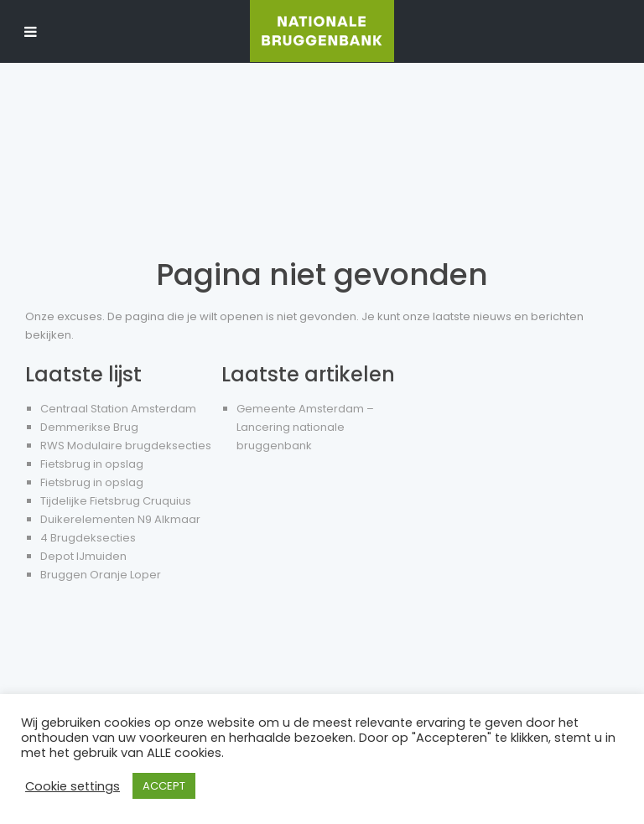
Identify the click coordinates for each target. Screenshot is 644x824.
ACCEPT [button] (164, 786)
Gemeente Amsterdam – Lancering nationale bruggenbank (305, 427)
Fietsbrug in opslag (92, 464)
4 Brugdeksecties (88, 538)
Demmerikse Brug (89, 427)
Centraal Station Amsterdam (118, 409)
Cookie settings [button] (73, 786)
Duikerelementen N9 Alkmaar (120, 519)
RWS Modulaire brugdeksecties (126, 446)
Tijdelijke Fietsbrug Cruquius (116, 501)
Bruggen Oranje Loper (101, 575)
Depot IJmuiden (83, 556)
